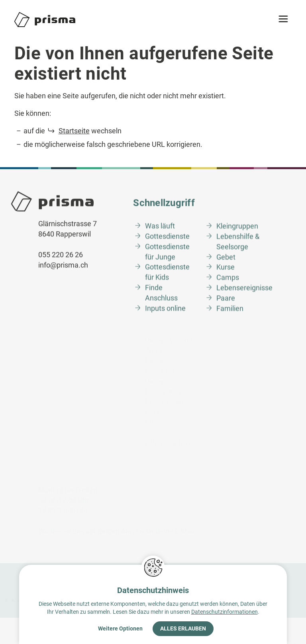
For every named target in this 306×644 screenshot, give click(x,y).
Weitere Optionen (120, 628)
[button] (287, 20)
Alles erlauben (183, 628)
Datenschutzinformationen (225, 612)
